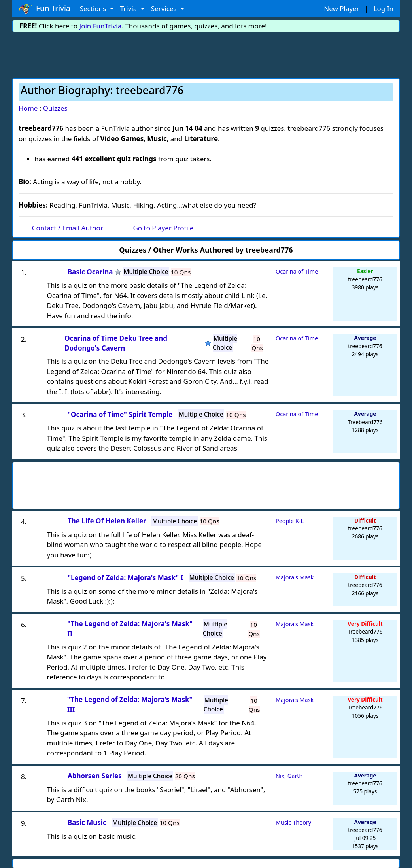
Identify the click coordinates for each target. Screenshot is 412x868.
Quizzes (55, 108)
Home (28, 108)
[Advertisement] (206, 54)
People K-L (290, 521)
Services (165, 8)
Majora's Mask (295, 577)
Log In (384, 8)
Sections (94, 8)
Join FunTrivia (101, 26)
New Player (341, 8)
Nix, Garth (289, 776)
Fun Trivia (44, 9)
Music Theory (293, 822)
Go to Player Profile (163, 228)
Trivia (129, 8)
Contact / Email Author (68, 228)
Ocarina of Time (297, 271)
